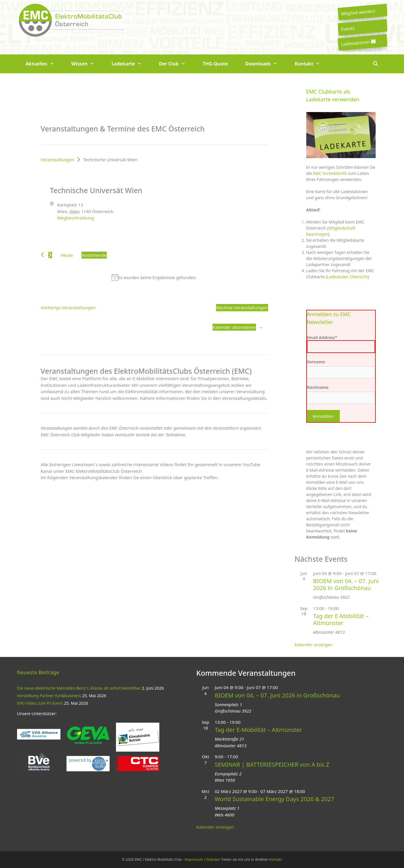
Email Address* (341, 344)
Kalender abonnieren (234, 327)
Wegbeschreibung (75, 218)
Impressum (194, 859)
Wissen (87, 64)
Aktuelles (44, 64)
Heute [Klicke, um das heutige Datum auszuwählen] (67, 255)
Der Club (177, 64)
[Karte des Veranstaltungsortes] (211, 208)
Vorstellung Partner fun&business (49, 696)
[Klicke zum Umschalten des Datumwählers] (94, 255)
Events (348, 28)
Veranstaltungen (58, 160)
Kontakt (312, 64)
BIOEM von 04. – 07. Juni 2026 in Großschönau (346, 584)
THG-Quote (215, 64)
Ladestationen (358, 43)
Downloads (266, 64)
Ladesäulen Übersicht (347, 277)
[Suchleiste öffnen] (376, 64)
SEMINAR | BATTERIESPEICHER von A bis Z (272, 764)
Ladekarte (131, 64)
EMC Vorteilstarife (330, 173)
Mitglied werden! (358, 12)
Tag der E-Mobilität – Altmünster (341, 619)
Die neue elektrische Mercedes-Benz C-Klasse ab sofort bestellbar (79, 688)
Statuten (213, 859)
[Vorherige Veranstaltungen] (42, 255)
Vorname (316, 362)
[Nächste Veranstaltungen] (50, 255)
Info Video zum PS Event (40, 703)
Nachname (318, 387)
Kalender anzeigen (314, 644)
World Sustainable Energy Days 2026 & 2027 (275, 799)
